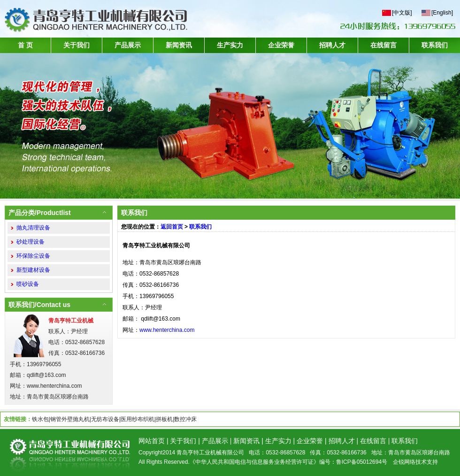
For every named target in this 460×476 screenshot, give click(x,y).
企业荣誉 (281, 45)
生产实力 (230, 45)
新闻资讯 (179, 45)
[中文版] (402, 13)
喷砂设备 (28, 284)
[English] (442, 13)
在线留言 (383, 45)
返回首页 (172, 227)
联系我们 (435, 45)
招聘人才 (332, 45)
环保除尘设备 (33, 256)
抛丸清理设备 (33, 228)
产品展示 (128, 45)
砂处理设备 (31, 242)
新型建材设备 (33, 270)
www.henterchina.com (167, 330)
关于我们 (77, 45)
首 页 (25, 45)
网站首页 (152, 441)
